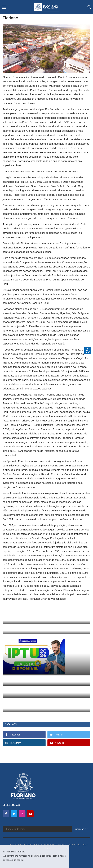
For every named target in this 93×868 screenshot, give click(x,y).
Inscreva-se (81, 829)
